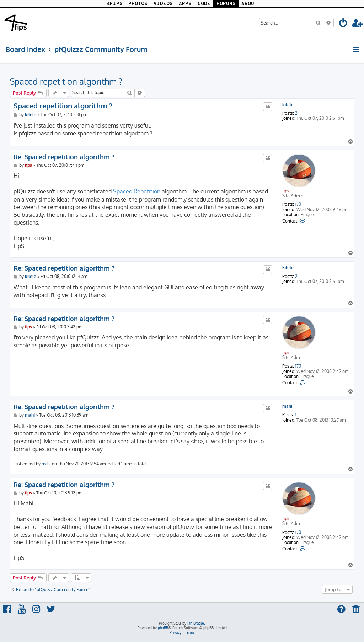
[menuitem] (343, 24)
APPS (185, 4)
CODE (204, 4)
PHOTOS (138, 4)
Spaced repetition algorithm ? (66, 81)
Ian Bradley (196, 623)
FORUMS (226, 4)
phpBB (163, 628)
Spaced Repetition (137, 191)
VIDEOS (163, 4)
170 (298, 204)
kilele (288, 105)
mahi (287, 406)
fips (286, 191)
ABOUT (249, 4)
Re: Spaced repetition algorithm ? (64, 157)
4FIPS (115, 4)
